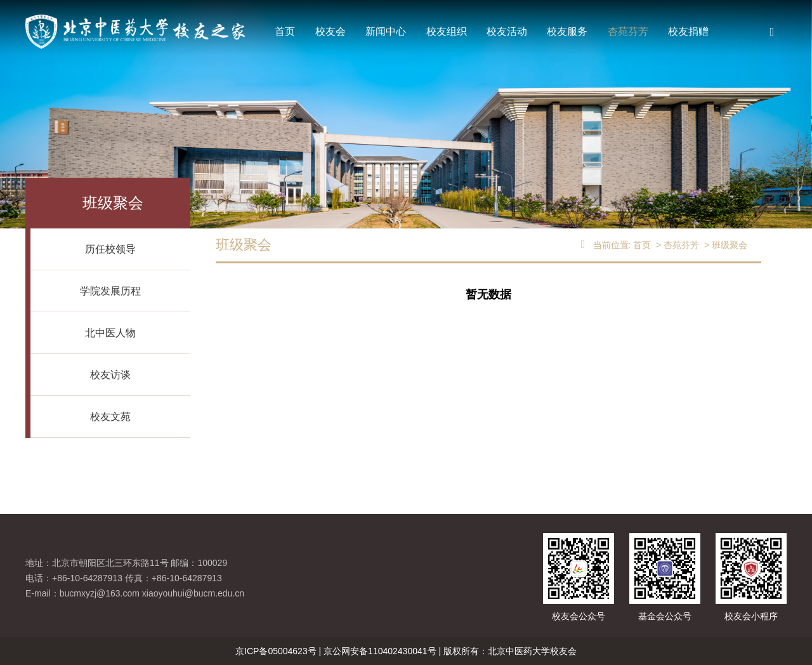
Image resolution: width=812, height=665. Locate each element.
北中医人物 (110, 333)
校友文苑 (110, 417)
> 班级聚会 (724, 245)
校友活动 (507, 31)
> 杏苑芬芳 (676, 245)
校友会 (331, 31)
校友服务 (567, 31)
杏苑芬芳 (628, 31)
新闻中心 (386, 31)
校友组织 (447, 31)
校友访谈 (110, 375)
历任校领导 (110, 249)
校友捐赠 (688, 31)
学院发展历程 (110, 291)
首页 (285, 31)
